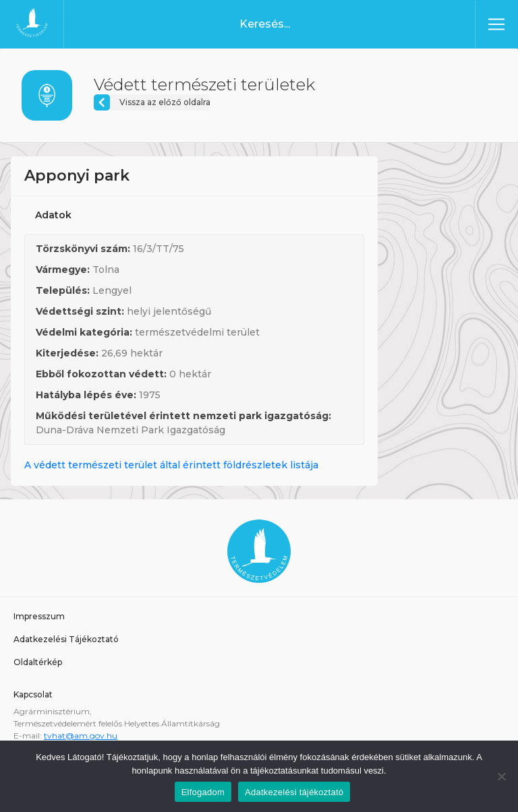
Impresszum (39, 616)
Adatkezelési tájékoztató (294, 792)
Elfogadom (203, 792)
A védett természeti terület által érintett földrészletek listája (171, 465)
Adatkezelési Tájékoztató (66, 639)
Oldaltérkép (38, 662)
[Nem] (501, 776)
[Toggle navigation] (496, 24)
